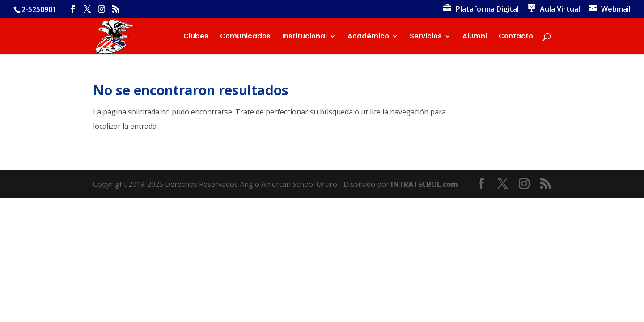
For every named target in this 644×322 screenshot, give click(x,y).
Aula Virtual (560, 10)
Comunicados (245, 37)
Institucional (305, 37)
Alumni (475, 37)
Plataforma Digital (487, 10)
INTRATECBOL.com (424, 184)
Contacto (516, 37)
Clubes (196, 37)
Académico (368, 37)
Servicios (426, 37)
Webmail (616, 10)
